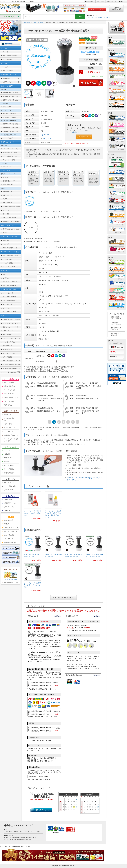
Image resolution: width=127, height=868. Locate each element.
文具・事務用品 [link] (7, 357)
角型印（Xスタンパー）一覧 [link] (11, 78)
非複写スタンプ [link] (7, 346)
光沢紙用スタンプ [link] (8, 349)
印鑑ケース (91, 17)
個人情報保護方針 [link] (9, 473)
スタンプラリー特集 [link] (9, 353)
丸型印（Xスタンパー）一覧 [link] (11, 82)
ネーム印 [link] (5, 52)
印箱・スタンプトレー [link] (9, 286)
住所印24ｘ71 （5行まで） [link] (11, 100)
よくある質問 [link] (8, 499)
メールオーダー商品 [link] (9, 342)
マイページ (101, 2)
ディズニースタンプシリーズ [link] (11, 338)
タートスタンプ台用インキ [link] (11, 297)
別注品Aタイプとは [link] (9, 414)
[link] (33, 506)
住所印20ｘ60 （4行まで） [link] (11, 96)
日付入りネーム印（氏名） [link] (11, 149)
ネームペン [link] (6, 67)
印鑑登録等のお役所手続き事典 (116, 323)
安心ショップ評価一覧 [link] (10, 531)
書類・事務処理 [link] (7, 203)
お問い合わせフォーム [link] (10, 507)
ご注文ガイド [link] (8, 450)
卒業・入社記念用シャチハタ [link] (11, 361)
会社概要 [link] (6, 524)
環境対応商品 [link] (8, 405)
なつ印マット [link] (7, 278)
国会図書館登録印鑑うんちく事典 (116, 318)
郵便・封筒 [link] (6, 210)
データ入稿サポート (75, 132)
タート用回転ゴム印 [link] (9, 301)
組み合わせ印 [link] (7, 107)
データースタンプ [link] (8, 167)
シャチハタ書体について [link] (11, 397)
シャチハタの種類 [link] (9, 382)
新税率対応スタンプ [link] (9, 191)
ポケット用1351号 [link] (8, 138)
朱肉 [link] (4, 274)
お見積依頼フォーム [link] (10, 503)
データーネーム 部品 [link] (9, 160)
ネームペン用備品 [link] (8, 71)
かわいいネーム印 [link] (8, 331)
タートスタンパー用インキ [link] (11, 312)
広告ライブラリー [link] (9, 539)
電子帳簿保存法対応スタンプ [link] (11, 368)
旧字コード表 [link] (8, 424)
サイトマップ (112, 2)
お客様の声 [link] (7, 511)
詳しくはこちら (48, 139)
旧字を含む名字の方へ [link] (10, 394)
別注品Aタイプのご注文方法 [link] (11, 419)
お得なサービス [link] (8, 490)
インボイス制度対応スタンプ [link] (11, 365)
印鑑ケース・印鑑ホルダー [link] (11, 282)
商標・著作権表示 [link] (9, 465)
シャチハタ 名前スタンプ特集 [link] (11, 372)
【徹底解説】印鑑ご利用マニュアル (116, 329)
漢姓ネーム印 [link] (7, 334)
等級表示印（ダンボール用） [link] (11, 222)
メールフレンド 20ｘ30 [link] (10, 117)
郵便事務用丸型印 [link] (8, 185)
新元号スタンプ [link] (7, 195)
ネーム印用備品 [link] (7, 59)
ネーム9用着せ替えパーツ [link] (10, 56)
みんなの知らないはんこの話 (116, 334)
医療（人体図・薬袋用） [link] (10, 218)
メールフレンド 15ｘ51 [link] (10, 113)
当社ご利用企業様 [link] (9, 535)
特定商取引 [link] (7, 462)
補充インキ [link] (6, 240)
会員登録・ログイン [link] (10, 482)
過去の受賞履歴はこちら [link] (11, 582)
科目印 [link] (5, 199)
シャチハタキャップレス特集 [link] (11, 319)
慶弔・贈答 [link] (6, 214)
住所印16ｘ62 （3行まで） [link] (11, 93)
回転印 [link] (11, 229)
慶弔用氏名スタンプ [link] (9, 181)
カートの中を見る (97, 10)
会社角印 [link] (5, 177)
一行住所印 (99, 17)
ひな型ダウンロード (84, 137)
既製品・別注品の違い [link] (10, 386)
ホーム (123, 2)
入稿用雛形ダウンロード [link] (11, 435)
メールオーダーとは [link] (10, 390)
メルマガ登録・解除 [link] (10, 486)
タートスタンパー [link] (8, 308)
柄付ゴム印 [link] (6, 233)
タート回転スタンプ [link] (9, 304)
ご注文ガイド (91, 2)
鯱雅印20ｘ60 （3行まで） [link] (11, 128)
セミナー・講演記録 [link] (10, 543)
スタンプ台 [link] (6, 244)
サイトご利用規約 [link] (9, 469)
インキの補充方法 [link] (9, 401)
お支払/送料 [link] (7, 454)
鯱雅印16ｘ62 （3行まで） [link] (11, 124)
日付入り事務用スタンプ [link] (10, 156)
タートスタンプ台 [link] (8, 293)
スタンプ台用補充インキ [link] (10, 248)
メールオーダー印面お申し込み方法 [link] (11, 440)
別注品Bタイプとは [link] (9, 428)
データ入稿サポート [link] (10, 431)
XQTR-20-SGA (46, 135)
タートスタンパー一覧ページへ (63, 598)
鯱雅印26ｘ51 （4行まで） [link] (11, 131)
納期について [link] (8, 458)
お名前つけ (108, 17)
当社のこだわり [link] (8, 520)
